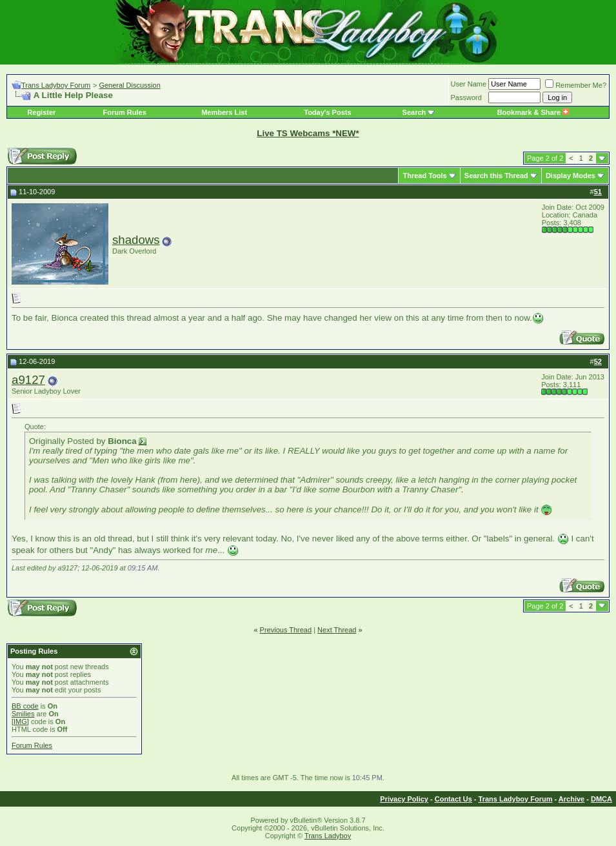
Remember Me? (576, 85)
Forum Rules (125, 112)
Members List (224, 112)
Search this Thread (496, 176)
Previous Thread (286, 630)
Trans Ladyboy (328, 836)
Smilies (23, 714)
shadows (136, 240)
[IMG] (20, 721)
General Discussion (129, 85)
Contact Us (453, 799)
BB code (25, 706)
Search (414, 112)
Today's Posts (327, 112)
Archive (571, 799)
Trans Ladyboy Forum (56, 85)
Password (466, 97)
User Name (469, 84)
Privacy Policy (404, 799)
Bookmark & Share (533, 112)
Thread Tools (424, 176)
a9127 (28, 380)
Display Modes (571, 176)
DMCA (601, 799)
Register (41, 112)
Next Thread (337, 630)
